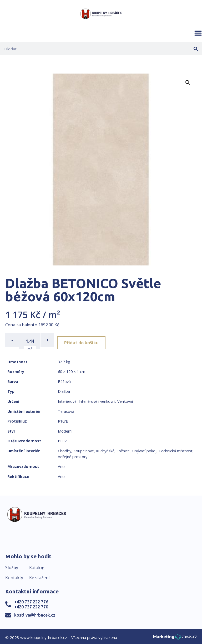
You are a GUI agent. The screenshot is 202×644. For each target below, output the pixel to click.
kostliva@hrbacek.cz (35, 613)
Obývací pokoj (144, 449)
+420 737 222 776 (31, 600)
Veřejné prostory (73, 455)
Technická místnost (176, 449)
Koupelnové (84, 449)
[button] (198, 33)
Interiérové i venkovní (97, 399)
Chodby (65, 449)
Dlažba (64, 389)
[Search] (196, 49)
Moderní (65, 429)
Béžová (64, 379)
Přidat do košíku (85, 340)
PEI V (62, 439)
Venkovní (125, 399)
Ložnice (123, 449)
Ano (61, 465)
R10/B (63, 419)
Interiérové (67, 399)
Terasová (66, 409)
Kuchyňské (105, 449)
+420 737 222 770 (31, 605)
